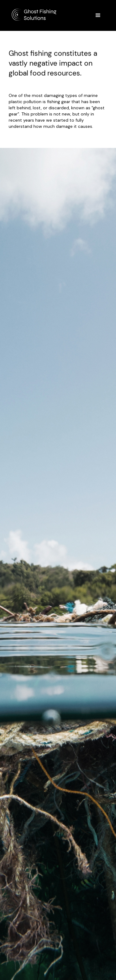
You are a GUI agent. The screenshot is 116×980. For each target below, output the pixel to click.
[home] (38, 13)
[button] (98, 15)
